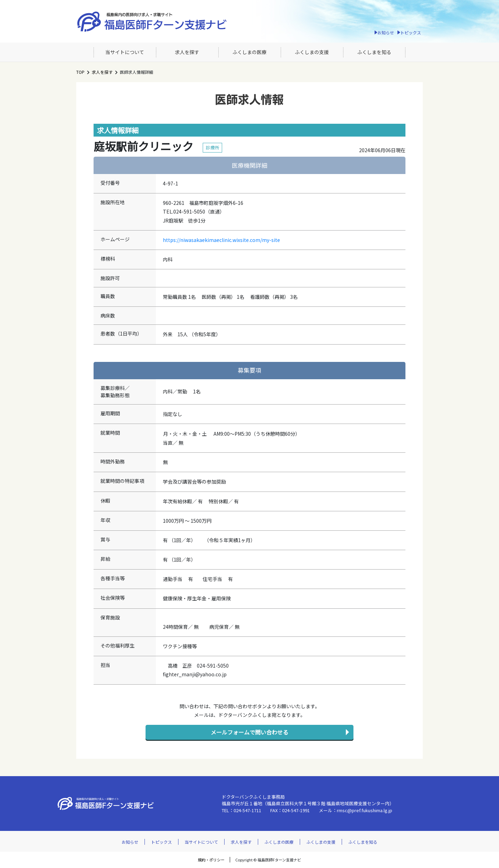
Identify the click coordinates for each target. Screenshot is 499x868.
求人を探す (187, 52)
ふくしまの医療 (249, 52)
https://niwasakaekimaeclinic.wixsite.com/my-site (221, 240)
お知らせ (386, 32)
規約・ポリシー (211, 860)
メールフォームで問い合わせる (249, 732)
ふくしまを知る (374, 52)
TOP (80, 72)
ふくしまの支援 (312, 52)
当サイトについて (125, 52)
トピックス (411, 32)
